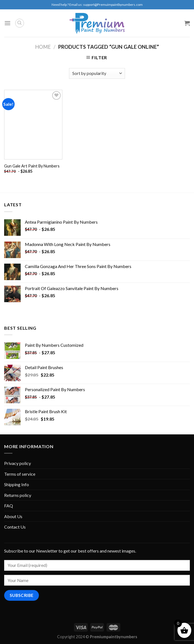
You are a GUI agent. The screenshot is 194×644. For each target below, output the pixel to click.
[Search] (20, 23)
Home (43, 47)
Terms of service (20, 474)
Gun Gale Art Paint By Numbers (32, 166)
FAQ (9, 506)
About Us (13, 516)
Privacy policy (18, 463)
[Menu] (7, 23)
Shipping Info (17, 484)
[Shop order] (97, 73)
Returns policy (18, 495)
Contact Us (15, 527)
